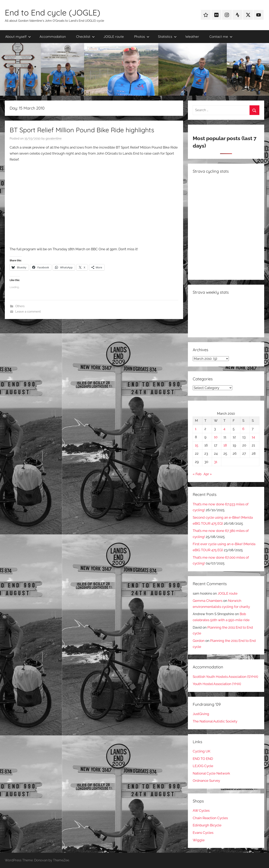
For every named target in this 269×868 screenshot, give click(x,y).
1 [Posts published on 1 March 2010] (196, 429)
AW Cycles (201, 811)
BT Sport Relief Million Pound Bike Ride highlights (82, 130)
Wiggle (199, 840)
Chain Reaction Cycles (210, 818)
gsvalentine (54, 139)
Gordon (199, 641)
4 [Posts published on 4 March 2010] (224, 429)
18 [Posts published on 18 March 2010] (225, 445)
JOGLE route (114, 36)
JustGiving (201, 714)
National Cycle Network (211, 773)
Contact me (221, 36)
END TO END (203, 759)
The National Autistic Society (215, 721)
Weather (192, 36)
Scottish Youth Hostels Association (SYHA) (225, 677)
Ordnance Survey (206, 781)
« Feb (197, 474)
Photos (142, 36)
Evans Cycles (203, 833)
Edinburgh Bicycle (207, 825)
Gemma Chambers (208, 601)
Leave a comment (28, 312)
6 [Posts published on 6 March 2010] (243, 429)
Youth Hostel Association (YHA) (217, 684)
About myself (18, 36)
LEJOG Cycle (203, 766)
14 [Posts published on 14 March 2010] (253, 437)
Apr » (208, 474)
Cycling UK (202, 751)
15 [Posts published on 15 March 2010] (197, 445)
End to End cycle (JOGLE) (52, 12)
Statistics (167, 36)
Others (20, 306)
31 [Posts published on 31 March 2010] (216, 462)
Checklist (85, 36)
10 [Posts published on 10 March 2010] (216, 437)
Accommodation (53, 36)
